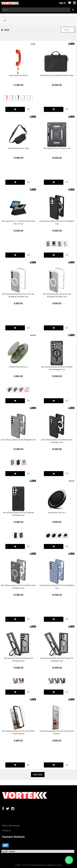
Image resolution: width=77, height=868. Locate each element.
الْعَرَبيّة (5, 851)
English (12, 851)
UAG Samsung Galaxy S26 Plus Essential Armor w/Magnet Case (18, 587)
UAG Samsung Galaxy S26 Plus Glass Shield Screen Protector (18, 732)
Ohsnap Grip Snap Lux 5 (57, 513)
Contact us (6, 830)
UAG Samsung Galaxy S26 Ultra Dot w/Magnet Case (57, 222)
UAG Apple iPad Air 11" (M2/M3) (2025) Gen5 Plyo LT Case (18, 222)
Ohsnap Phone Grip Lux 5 (18, 367)
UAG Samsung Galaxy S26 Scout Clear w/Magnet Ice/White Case (57, 295)
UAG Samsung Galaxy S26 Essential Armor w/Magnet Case (57, 441)
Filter (5, 30)
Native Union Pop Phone (18, 75)
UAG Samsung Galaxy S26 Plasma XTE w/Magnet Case (18, 659)
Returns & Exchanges (11, 826)
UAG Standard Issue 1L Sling (18, 148)
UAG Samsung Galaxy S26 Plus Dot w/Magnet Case (57, 587)
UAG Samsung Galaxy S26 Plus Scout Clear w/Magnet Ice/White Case (18, 295)
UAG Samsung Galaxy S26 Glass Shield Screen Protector (57, 732)
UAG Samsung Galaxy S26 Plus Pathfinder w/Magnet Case (18, 514)
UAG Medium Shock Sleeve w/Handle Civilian (57, 75)
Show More (38, 775)
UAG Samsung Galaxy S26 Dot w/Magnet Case (18, 440)
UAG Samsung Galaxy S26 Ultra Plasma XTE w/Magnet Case (57, 659)
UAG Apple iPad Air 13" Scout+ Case (57, 148)
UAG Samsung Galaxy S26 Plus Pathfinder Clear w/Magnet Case (57, 368)
